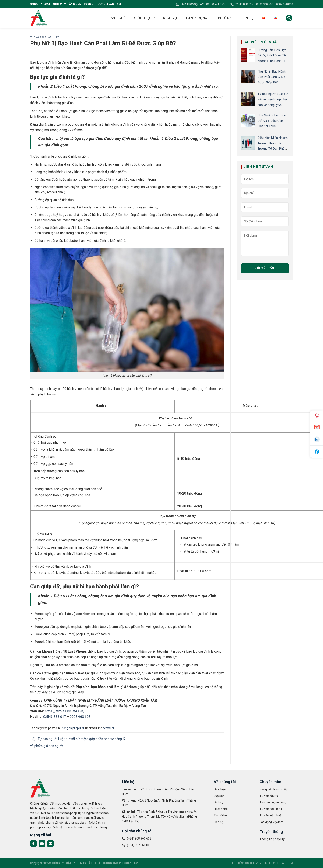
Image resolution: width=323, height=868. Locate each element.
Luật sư (219, 796)
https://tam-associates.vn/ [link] (65, 711)
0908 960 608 (80, 717)
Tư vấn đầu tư (269, 796)
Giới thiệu (144, 18)
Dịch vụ (170, 18)
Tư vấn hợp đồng (271, 809)
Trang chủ (116, 18)
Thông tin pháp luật (45, 37)
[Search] (289, 18)
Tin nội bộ (220, 815)
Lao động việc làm (271, 822)
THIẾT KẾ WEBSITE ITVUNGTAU (249, 863)
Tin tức (224, 18)
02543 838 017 (55, 717)
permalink (109, 728)
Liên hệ (247, 18)
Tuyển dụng (196, 18)
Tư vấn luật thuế (270, 815)
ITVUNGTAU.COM (282, 863)
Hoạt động (221, 809)
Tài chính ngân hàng (273, 802)
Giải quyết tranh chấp (274, 789)
